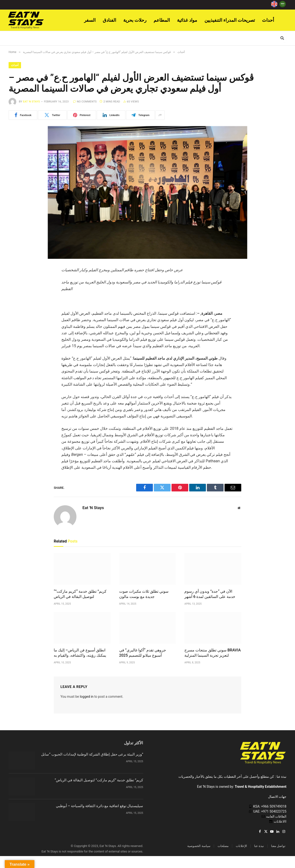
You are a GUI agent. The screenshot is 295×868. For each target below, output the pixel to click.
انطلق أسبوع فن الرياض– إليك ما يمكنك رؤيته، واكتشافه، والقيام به (80, 653)
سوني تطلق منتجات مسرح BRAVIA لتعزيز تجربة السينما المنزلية (213, 653)
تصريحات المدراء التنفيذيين (230, 20)
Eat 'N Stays (31, 102)
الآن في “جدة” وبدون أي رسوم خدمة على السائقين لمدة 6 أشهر (210, 594)
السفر (90, 20)
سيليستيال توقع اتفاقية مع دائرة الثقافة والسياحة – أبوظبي (99, 806)
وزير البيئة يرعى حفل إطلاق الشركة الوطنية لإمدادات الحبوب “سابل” (92, 754)
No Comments (85, 102)
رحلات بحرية (135, 20)
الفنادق (109, 20)
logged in (87, 697)
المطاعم (162, 20)
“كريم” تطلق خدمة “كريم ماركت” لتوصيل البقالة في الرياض (80, 594)
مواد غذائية (187, 20)
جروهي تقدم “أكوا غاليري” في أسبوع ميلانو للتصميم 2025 (143, 653)
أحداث (268, 20)
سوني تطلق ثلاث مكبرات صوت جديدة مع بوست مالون (144, 594)
